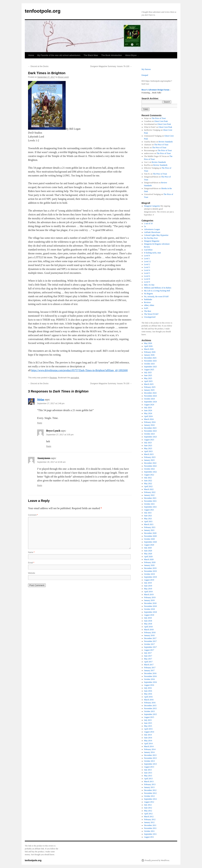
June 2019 (148, 586)
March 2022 (149, 489)
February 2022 (150, 492)
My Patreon (146, 69)
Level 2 (147, 264)
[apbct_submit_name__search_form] (146, 109)
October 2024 (149, 399)
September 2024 (150, 402)
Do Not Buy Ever (151, 238)
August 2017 (149, 650)
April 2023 (148, 451)
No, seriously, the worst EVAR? (157, 297)
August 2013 (149, 767)
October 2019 (149, 574)
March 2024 (149, 419)
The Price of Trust (159, 118)
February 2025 (150, 387)
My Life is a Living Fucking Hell (157, 291)
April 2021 (148, 521)
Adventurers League (152, 229)
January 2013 (149, 787)
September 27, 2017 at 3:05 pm (60, 435)
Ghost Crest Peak (161, 121)
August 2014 (149, 732)
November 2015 (150, 708)
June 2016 (148, 691)
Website (32, 573)
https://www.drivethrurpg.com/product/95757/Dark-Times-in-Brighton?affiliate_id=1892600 (80, 370)
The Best (148, 311)
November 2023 (150, 431)
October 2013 (149, 761)
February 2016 (150, 703)
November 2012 (150, 793)
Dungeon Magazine (152, 241)
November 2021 (150, 501)
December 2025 (150, 358)
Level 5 (147, 273)
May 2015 (148, 726)
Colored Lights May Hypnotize (156, 235)
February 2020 (150, 562)
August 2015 (149, 717)
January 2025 (149, 390)
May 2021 (148, 519)
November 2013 (150, 758)
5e (145, 226)
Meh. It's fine (149, 285)
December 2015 (150, 706)
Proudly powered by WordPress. (157, 860)
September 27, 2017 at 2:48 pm (51, 403)
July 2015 (148, 720)
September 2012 (150, 799)
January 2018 (149, 635)
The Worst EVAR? (151, 314)
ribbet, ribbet (149, 305)
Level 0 (147, 256)
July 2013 (148, 770)
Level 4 (147, 270)
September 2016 (150, 682)
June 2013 (148, 773)
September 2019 (150, 577)
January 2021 (149, 530)
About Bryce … (132, 55)
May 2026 (148, 343)
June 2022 (148, 481)
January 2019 (149, 600)
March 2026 (149, 349)
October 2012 (149, 796)
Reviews (53, 378)
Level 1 (147, 259)
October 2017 (149, 644)
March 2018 (149, 630)
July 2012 (148, 805)
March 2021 (149, 524)
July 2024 (148, 408)
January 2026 (149, 355)
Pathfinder (148, 299)
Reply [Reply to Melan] (40, 423)
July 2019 (148, 583)
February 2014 (150, 749)
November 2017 (150, 641)
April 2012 (148, 814)
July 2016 (148, 688)
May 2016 (148, 694)
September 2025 (150, 367)
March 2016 (149, 700)
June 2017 (148, 656)
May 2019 (148, 589)
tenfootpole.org (43, 11)
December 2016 (150, 673)
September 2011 (150, 834)
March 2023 (149, 454)
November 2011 (150, 828)
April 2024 (148, 416)
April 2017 (148, 662)
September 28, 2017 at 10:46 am (51, 462)
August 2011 (149, 837)
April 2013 (148, 779)
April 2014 (148, 744)
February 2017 (150, 668)
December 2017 (150, 638)
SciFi (146, 308)
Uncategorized (150, 317)
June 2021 (148, 516)
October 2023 (149, 434)
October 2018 (149, 609)
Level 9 (147, 282)
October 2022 (149, 469)
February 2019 (150, 597)
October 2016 (149, 679)
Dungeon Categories (152, 206)
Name (31, 552)
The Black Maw (91, 55)
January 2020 (149, 565)
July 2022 (148, 478)
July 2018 (148, 618)
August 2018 (149, 615)
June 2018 (148, 621)
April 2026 (148, 346)
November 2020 (150, 536)
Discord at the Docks (38, 66)
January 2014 (149, 752)
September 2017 (150, 647)
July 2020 (148, 548)
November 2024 (150, 396)
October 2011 (149, 831)
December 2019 (150, 568)
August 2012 (149, 802)
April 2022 (148, 486)
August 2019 (149, 580)
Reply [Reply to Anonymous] (40, 485)
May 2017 (148, 659)
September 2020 (150, 542)
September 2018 (150, 612)
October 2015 (149, 711)
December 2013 (150, 755)
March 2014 (149, 746)
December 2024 (150, 393)
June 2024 (148, 410)
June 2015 (148, 723)
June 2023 (148, 446)
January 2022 (149, 495)
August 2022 (149, 475)
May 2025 (148, 378)
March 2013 (149, 781)
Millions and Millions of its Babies (158, 288)
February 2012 (150, 819)
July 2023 (148, 443)
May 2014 (148, 741)
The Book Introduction (111, 55)
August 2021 (149, 510)
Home (31, 55)
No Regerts (149, 294)
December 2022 (150, 463)
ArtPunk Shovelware (152, 232)
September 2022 (150, 472)
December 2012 (150, 790)
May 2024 (148, 413)
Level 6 (147, 276)
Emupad (145, 75)
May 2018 (148, 624)
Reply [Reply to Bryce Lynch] (49, 446)
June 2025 (148, 375)
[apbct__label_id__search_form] (160, 106)
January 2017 (149, 670)
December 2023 (150, 428)
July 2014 (148, 735)
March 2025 (149, 384)
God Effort (148, 250)
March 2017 (149, 665)
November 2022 (150, 466)
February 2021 (150, 527)
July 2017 (148, 653)
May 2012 (148, 811)
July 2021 (148, 513)
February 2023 (150, 457)
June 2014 (148, 738)
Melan (41, 400)
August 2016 (149, 685)
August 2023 (149, 440)
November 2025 (150, 361)
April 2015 (148, 729)
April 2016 (148, 697)
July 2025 (148, 372)
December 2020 (150, 533)
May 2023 (148, 448)
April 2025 (148, 381)
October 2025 (149, 364)
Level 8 (147, 279)
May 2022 (148, 484)
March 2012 (149, 817)
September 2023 (150, 437)
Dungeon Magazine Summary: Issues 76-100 (111, 66)
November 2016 (150, 676)
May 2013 (148, 776)
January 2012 (149, 822)
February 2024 (150, 422)
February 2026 (150, 352)
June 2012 (148, 808)
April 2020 (148, 557)
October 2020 (149, 539)
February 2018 (150, 632)
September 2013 (150, 764)
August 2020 (149, 545)
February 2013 (150, 784)
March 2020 (149, 559)
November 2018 (150, 606)
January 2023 (149, 460)
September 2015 (150, 714)
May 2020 (148, 554)
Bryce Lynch (64, 77)
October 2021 (149, 504)
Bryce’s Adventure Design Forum (155, 90)
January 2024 (149, 425)
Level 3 (147, 267)
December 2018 (150, 603)
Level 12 (148, 261)
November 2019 (150, 571)
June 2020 (148, 551)
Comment (33, 515)
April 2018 (148, 627)
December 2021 (150, 498)
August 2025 (149, 370)
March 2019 (149, 595)
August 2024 (149, 405)
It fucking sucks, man (152, 253)
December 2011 (150, 825)
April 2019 (148, 592)
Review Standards (166, 142)
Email (31, 563)
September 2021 (150, 507)
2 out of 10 (148, 223)
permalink (75, 378)
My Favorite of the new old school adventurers (59, 55)
